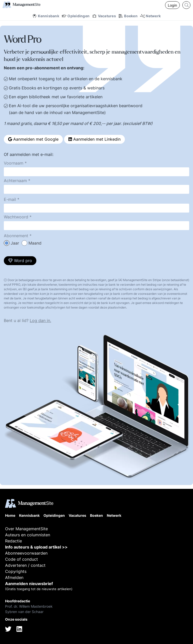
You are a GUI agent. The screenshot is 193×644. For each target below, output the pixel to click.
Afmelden (14, 577)
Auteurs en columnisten (28, 535)
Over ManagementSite (26, 529)
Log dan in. (40, 320)
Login (172, 5)
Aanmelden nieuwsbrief (29, 584)
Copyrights (16, 571)
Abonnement (16, 236)
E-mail (10, 199)
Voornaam (14, 163)
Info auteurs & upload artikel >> (36, 547)
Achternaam (15, 181)
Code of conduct (21, 559)
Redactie (13, 541)
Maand (35, 243)
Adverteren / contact (25, 565)
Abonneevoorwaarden (26, 553)
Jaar (15, 243)
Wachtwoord (16, 217)
